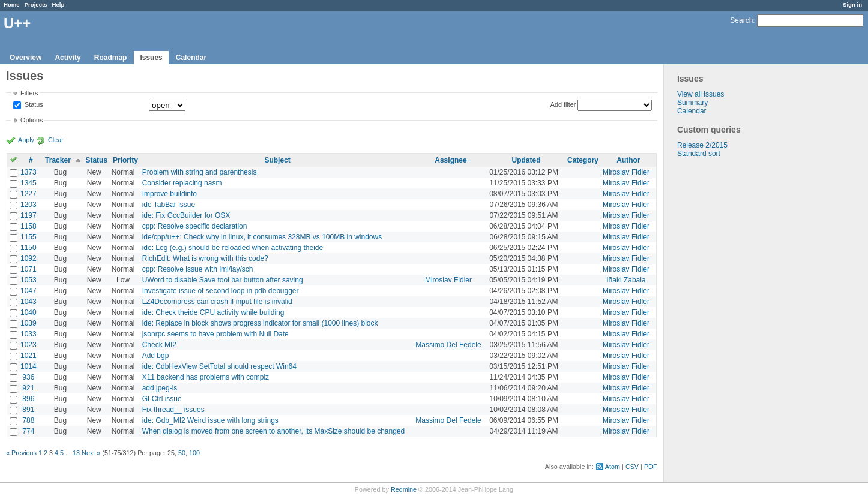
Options (32, 120)
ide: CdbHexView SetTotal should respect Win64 (219, 366)
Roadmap (111, 58)
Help (59, 4)
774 (28, 431)
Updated (526, 160)
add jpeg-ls (160, 388)
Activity (68, 58)
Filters (29, 93)
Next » (91, 453)
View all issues (701, 94)
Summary (692, 103)
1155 (29, 237)
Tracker (58, 160)
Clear (56, 140)
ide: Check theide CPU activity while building (213, 312)
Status (33, 105)
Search (741, 20)
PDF (651, 467)
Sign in (852, 4)
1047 (29, 291)
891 (28, 410)
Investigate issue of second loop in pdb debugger (221, 291)
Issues (151, 58)
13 (76, 453)
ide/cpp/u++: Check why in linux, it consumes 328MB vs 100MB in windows (262, 237)
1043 (29, 302)
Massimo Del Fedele (448, 345)
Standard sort (699, 154)
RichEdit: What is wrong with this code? (205, 258)
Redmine (404, 489)
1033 (29, 334)
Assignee (451, 160)
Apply (26, 140)
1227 (29, 194)
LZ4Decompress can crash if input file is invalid (217, 302)
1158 (29, 226)
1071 (29, 269)
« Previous (21, 453)
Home (12, 4)
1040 (29, 312)
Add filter (563, 104)
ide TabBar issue (169, 205)
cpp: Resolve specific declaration (195, 226)
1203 (29, 205)
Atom (613, 467)
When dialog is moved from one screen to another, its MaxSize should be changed (274, 431)
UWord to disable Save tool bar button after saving (223, 280)
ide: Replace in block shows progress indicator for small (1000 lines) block (260, 323)
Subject (277, 160)
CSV (632, 467)
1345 (29, 183)
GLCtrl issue (162, 399)
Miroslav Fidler (626, 172)
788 (28, 420)
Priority (125, 160)
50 (182, 453)
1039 (29, 323)
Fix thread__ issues (173, 410)
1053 (29, 280)
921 (28, 388)
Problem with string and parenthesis (200, 172)
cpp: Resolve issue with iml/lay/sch (198, 269)
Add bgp (156, 356)
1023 (29, 345)
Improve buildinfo (170, 194)
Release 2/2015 (702, 145)
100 (194, 453)
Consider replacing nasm (182, 183)
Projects (36, 4)
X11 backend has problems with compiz (206, 377)
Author (628, 160)
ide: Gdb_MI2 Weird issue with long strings (210, 420)
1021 (29, 356)
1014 (29, 366)
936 (28, 377)
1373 (29, 172)
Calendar (191, 58)
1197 (29, 215)
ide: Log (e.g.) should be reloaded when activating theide (233, 248)
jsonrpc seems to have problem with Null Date (215, 334)
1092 (29, 258)
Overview (26, 58)
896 (28, 399)
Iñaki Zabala (626, 280)
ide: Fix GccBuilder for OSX (186, 215)
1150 (29, 248)
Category (583, 160)
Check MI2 (159, 345)
